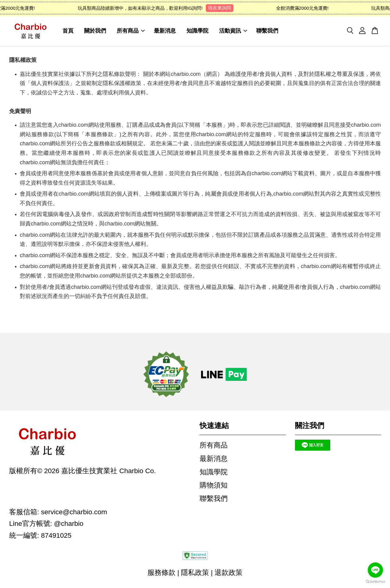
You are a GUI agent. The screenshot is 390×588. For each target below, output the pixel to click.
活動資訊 (233, 31)
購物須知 (214, 485)
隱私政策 (195, 573)
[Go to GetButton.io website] (375, 582)
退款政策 (229, 573)
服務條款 (161, 573)
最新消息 (165, 31)
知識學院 (197, 31)
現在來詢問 (222, 8)
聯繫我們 (267, 31)
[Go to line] (375, 570)
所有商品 (131, 31)
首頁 (68, 31)
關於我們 (95, 31)
